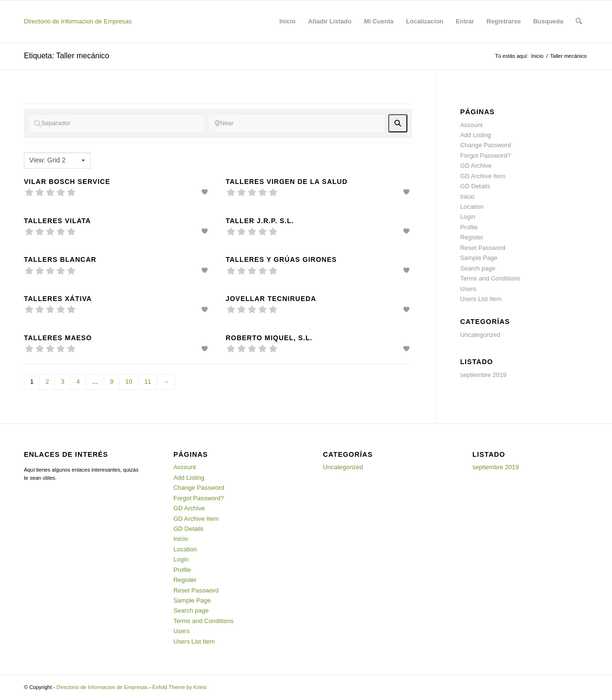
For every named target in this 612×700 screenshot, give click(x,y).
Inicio (537, 56)
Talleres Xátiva (58, 299)
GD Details (475, 186)
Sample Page (479, 258)
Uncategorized (480, 335)
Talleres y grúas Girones (281, 259)
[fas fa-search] (398, 123)
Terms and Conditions (490, 278)
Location (472, 207)
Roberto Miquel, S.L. (269, 338)
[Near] (296, 123)
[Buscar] (579, 22)
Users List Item (481, 299)
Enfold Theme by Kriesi (180, 687)
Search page (478, 268)
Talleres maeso (58, 338)
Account (471, 125)
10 (129, 382)
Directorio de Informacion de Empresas (78, 21)
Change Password (485, 145)
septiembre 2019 (483, 375)
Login (468, 217)
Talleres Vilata (57, 221)
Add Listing (475, 135)
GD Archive (476, 166)
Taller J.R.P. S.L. (260, 221)
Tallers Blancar (60, 259)
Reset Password (483, 248)
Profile (469, 227)
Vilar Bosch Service (67, 182)
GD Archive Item (483, 176)
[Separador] (117, 123)
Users (468, 289)
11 (148, 382)
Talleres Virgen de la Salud (287, 182)
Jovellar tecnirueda (271, 299)
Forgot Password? (485, 156)
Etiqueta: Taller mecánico (66, 56)
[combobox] (57, 161)
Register (471, 237)
